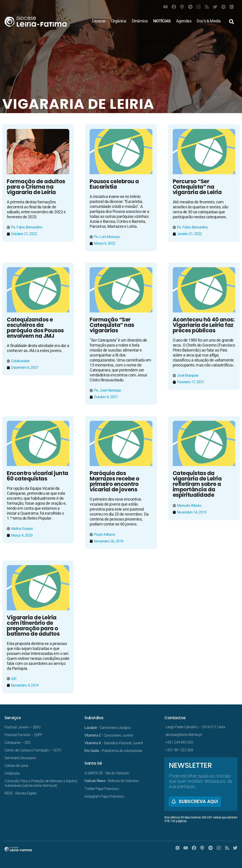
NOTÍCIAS (162, 21)
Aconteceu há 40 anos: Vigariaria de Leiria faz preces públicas (204, 325)
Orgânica (119, 21)
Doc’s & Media (209, 21)
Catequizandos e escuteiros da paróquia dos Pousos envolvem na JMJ (35, 328)
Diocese (99, 21)
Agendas (184, 21)
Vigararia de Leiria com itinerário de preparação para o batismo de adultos (33, 626)
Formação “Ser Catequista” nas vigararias (112, 325)
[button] (232, 22)
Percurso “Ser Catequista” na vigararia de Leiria (197, 187)
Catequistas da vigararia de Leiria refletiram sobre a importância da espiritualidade (197, 484)
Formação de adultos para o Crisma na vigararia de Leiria (36, 187)
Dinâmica (140, 21)
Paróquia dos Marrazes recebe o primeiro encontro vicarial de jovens (115, 481)
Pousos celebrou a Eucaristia (114, 184)
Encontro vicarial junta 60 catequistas (38, 476)
